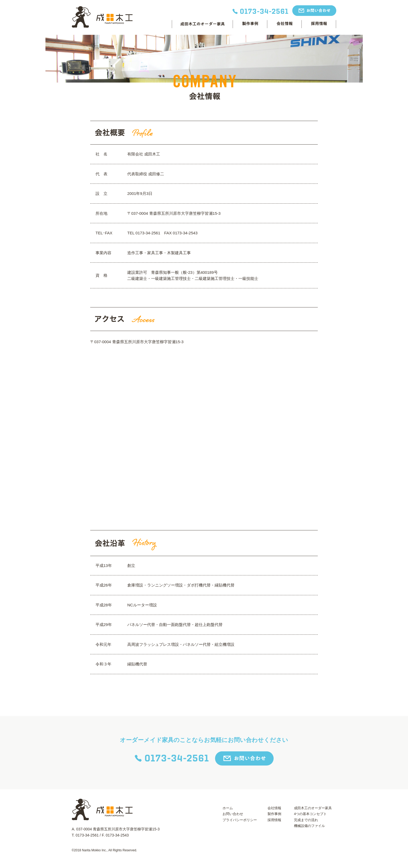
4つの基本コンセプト (310, 814)
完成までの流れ (306, 820)
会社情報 (284, 24)
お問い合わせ (233, 814)
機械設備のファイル (309, 826)
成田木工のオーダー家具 (202, 24)
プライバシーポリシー (240, 820)
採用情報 (319, 24)
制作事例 (250, 24)
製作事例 (274, 814)
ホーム (228, 808)
